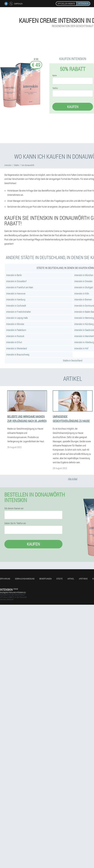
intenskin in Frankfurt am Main (20, 287)
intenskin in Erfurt (14, 342)
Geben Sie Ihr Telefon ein (15, 523)
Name (54, 75)
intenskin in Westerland (17, 348)
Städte (59, 579)
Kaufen (73, 107)
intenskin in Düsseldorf (16, 281)
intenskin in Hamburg (16, 299)
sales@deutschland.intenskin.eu (13, 592)
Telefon (55, 88)
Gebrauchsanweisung (25, 579)
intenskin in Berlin (14, 275)
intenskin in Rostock (15, 336)
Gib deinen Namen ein (14, 508)
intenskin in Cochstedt (16, 306)
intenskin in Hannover (16, 293)
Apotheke (83, 579)
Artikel (71, 579)
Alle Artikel (73, 479)
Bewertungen (45, 579)
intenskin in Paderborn (16, 330)
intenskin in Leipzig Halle (17, 318)
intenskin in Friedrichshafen (19, 312)
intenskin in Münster (15, 324)
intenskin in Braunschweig (18, 354)
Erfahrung (5, 579)
